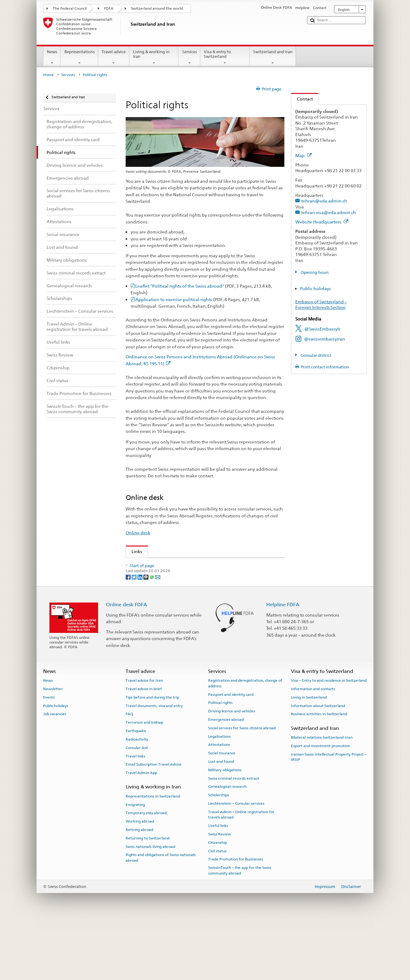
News (52, 57)
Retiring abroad (139, 889)
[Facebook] (129, 636)
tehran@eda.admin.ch (324, 201)
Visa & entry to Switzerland (225, 57)
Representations (79, 57)
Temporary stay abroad (146, 872)
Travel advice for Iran (144, 739)
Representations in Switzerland (153, 855)
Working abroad (140, 880)
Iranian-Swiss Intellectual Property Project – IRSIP (329, 816)
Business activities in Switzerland (319, 773)
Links (134, 551)
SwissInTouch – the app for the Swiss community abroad (240, 929)
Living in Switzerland (309, 756)
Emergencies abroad (226, 778)
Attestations (219, 803)
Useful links (218, 885)
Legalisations (219, 795)
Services (189, 57)
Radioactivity (137, 798)
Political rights (220, 762)
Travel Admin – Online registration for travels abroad (241, 873)
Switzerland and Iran (273, 57)
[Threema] (146, 636)
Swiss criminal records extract (234, 837)
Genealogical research (227, 845)
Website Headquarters (322, 222)
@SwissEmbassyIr (322, 329)
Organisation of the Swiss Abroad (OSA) (174, 564)
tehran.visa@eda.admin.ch (329, 212)
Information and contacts (313, 748)
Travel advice (114, 57)
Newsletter (53, 748)
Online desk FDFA (127, 663)
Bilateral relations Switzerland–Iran (322, 796)
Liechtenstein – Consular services (236, 862)
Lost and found (221, 820)
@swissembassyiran (325, 339)
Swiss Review (147, 575)
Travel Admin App (141, 832)
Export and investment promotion (320, 805)
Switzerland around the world (157, 8)
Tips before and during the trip (152, 756)
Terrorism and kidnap (144, 781)
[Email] (158, 636)
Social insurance (222, 812)
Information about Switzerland (318, 765)
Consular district (315, 355)
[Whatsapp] (152, 636)
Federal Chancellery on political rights (172, 595)
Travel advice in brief (144, 748)
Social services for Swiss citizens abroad (242, 787)
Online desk (138, 533)
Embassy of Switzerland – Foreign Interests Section (321, 305)
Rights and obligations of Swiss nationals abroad (161, 916)
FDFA (109, 8)
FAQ (129, 773)
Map (304, 155)
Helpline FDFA (283, 663)
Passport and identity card (231, 753)
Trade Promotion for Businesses (236, 918)
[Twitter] (135, 636)
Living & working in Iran (154, 57)
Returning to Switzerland (147, 897)
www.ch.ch (144, 605)
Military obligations (225, 829)
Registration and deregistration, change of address (245, 742)
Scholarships (219, 854)
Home (48, 75)
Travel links (135, 815)
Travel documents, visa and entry (154, 765)
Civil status (217, 910)
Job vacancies (55, 773)
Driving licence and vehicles (232, 770)
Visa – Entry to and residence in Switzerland (329, 739)
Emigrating (135, 864)
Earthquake (136, 790)
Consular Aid (137, 807)
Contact (302, 99)
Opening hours (314, 272)
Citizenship (217, 901)
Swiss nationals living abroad (150, 906)
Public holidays (315, 288)
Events (49, 756)
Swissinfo (143, 585)
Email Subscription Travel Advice (154, 823)
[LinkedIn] (140, 636)
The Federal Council (70, 8)
